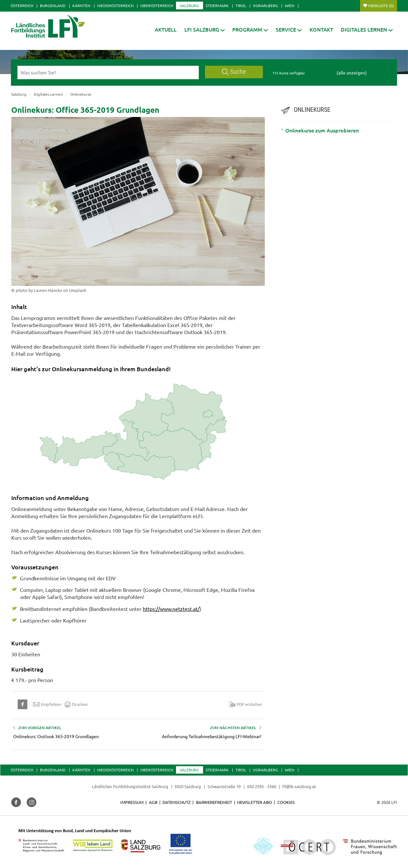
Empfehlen (47, 704)
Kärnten (81, 5)
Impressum (132, 802)
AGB (153, 802)
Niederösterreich (115, 5)
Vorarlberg (265, 5)
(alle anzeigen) (352, 72)
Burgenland (53, 5)
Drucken (76, 704)
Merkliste (381, 5)
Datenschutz (176, 802)
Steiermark (217, 5)
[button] (205, 29)
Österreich (22, 5)
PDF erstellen (245, 704)
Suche (234, 72)
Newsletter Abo (255, 802)
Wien (290, 5)
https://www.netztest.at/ (171, 609)
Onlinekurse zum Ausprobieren (322, 130)
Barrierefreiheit (214, 802)
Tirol (241, 5)
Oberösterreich (157, 5)
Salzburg (189, 5)
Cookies (286, 802)
